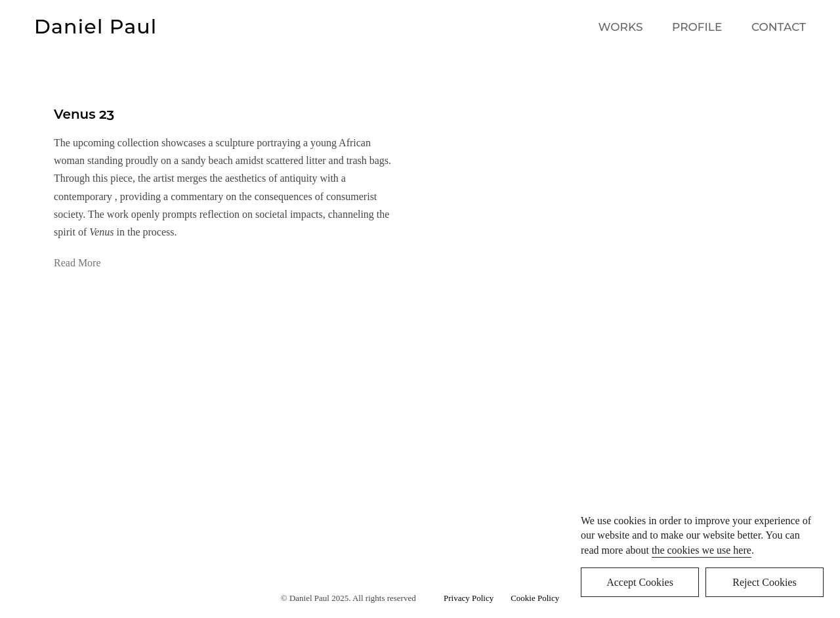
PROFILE (697, 27)
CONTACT (779, 27)
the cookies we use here (702, 550)
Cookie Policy (535, 598)
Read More (77, 263)
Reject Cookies (764, 582)
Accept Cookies (640, 582)
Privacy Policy (471, 598)
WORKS (621, 27)
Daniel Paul (95, 27)
